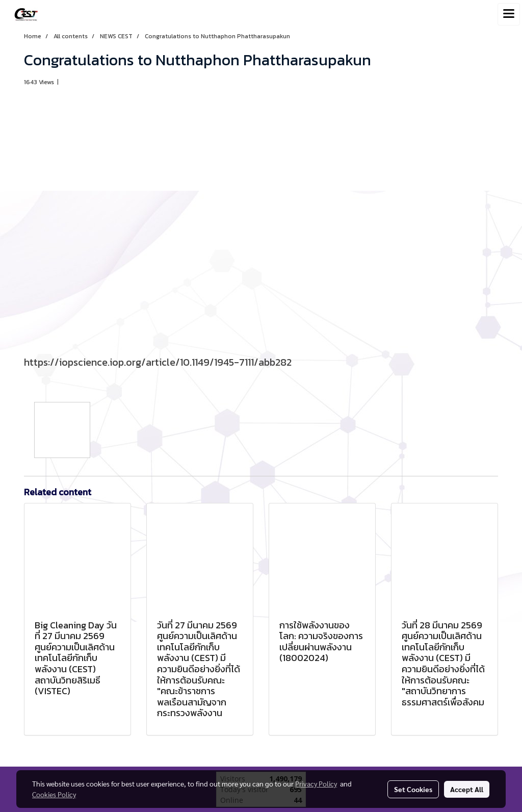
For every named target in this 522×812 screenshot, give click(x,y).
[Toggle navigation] (509, 14)
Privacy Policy (316, 783)
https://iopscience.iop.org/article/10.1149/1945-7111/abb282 (158, 362)
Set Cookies (413, 789)
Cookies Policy (54, 794)
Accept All (467, 789)
